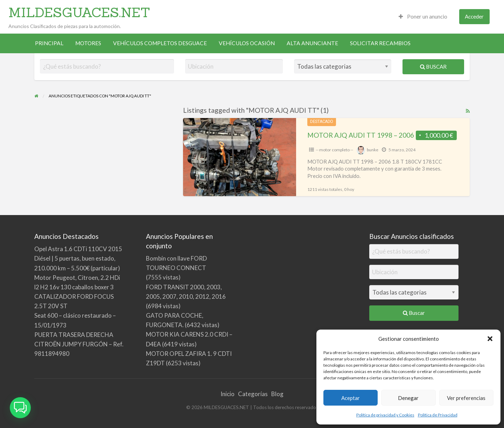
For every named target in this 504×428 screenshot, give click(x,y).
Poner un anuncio (423, 16)
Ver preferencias (466, 398)
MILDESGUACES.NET (79, 12)
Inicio (227, 394)
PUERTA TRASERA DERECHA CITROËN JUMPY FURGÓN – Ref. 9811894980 (79, 344)
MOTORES (88, 43)
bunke (373, 150)
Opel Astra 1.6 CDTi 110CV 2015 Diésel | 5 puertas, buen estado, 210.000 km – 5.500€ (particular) (78, 258)
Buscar (433, 67)
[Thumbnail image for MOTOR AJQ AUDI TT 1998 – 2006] (239, 157)
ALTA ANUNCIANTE (312, 43)
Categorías (253, 394)
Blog (277, 394)
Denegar (408, 398)
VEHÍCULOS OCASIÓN (247, 43)
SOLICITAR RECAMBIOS (380, 43)
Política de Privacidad (438, 415)
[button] (490, 339)
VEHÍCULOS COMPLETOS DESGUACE (160, 43)
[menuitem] (423, 17)
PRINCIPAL (49, 43)
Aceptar (351, 398)
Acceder (474, 16)
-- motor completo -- (334, 150)
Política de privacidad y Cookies (385, 415)
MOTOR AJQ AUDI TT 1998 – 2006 (361, 135)
